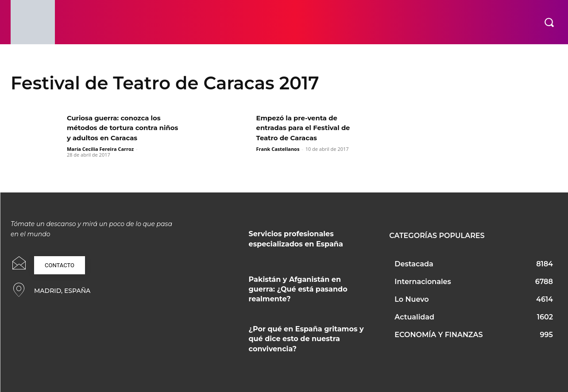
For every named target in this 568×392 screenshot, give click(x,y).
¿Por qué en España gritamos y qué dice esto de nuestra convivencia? (306, 339)
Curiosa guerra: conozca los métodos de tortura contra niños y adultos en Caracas (118, 128)
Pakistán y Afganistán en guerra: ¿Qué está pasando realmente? (298, 289)
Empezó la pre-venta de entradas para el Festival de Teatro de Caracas (307, 128)
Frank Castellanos (278, 149)
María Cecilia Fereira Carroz (100, 149)
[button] (549, 22)
